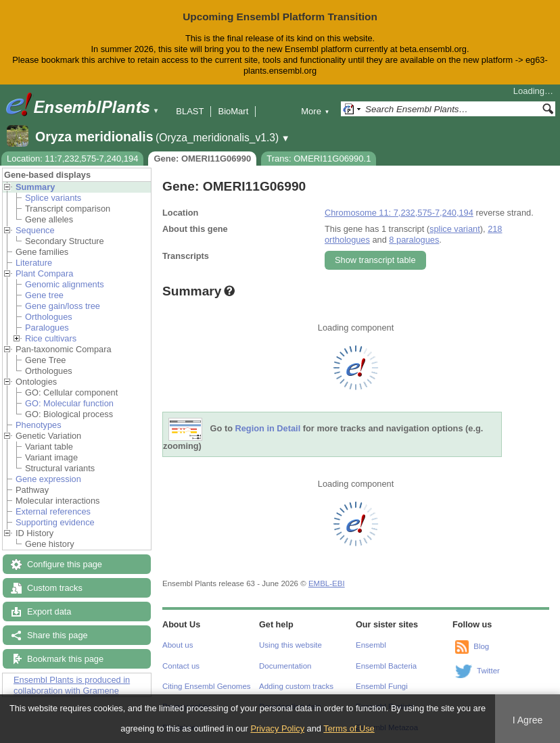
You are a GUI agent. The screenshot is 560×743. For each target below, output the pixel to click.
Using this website (290, 645)
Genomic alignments (65, 284)
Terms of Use (349, 728)
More (315, 111)
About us (178, 645)
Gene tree (44, 295)
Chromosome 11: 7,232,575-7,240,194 (399, 213)
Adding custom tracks (296, 686)
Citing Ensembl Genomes (207, 686)
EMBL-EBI (327, 583)
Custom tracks (55, 588)
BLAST (190, 111)
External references (53, 511)
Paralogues (47, 328)
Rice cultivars (51, 338)
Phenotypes (39, 425)
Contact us (181, 666)
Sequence (35, 230)
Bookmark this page (65, 659)
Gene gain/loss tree (63, 306)
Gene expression (48, 479)
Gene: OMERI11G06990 (202, 159)
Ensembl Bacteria (386, 666)
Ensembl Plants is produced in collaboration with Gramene (72, 685)
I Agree (528, 720)
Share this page (57, 635)
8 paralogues (414, 240)
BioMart (233, 111)
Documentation (285, 666)
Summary (35, 187)
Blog (481, 646)
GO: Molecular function (69, 403)
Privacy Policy (277, 728)
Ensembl (371, 645)
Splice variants (53, 198)
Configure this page (65, 564)
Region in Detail (268, 428)
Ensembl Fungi (382, 686)
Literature (34, 263)
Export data (49, 612)
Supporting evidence (55, 522)
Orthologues (49, 317)
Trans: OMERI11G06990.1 (319, 159)
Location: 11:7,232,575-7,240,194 (72, 159)
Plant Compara (44, 273)
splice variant (455, 229)
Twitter (488, 671)
